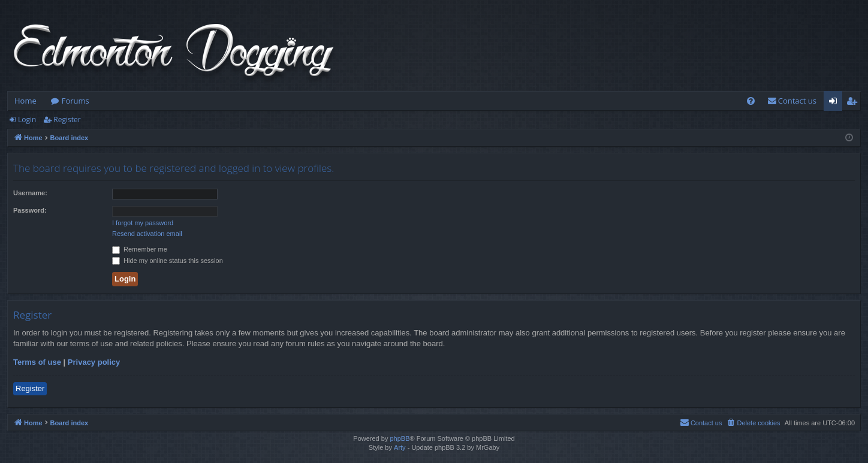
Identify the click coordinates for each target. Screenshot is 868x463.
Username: (30, 193)
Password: (30, 210)
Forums (76, 101)
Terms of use (37, 362)
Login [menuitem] (835, 103)
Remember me (140, 249)
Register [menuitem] (854, 103)
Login (27, 119)
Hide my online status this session (168, 261)
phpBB (400, 438)
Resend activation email (147, 234)
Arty (400, 447)
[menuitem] (751, 101)
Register (67, 119)
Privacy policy (94, 362)
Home (25, 101)
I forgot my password (143, 223)
